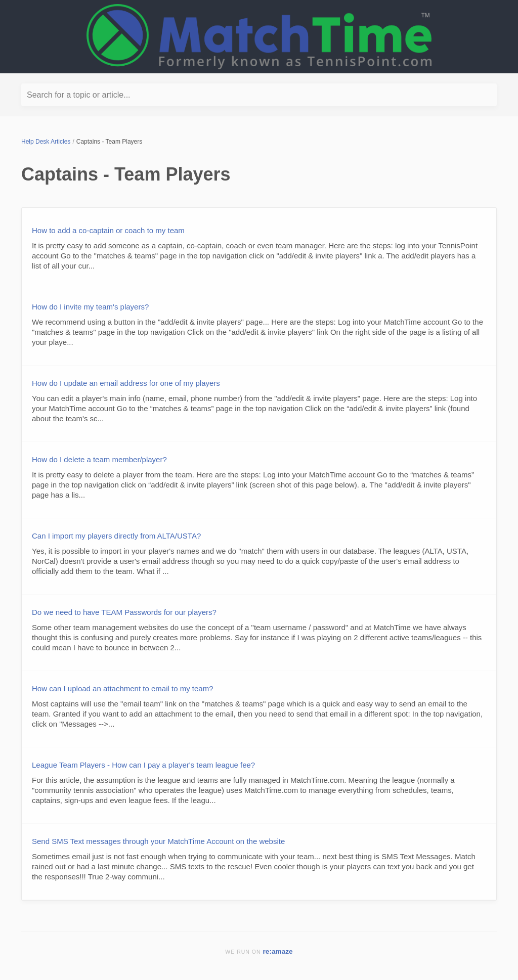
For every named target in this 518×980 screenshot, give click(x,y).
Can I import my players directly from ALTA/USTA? (116, 536)
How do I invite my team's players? (90, 307)
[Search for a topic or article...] (259, 95)
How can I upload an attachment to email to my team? (123, 688)
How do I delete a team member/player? (99, 459)
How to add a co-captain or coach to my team (108, 230)
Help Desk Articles (46, 142)
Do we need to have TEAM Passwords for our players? (124, 612)
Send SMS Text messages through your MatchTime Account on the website (158, 841)
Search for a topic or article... (79, 95)
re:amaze (278, 951)
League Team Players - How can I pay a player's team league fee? (143, 765)
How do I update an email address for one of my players (126, 383)
